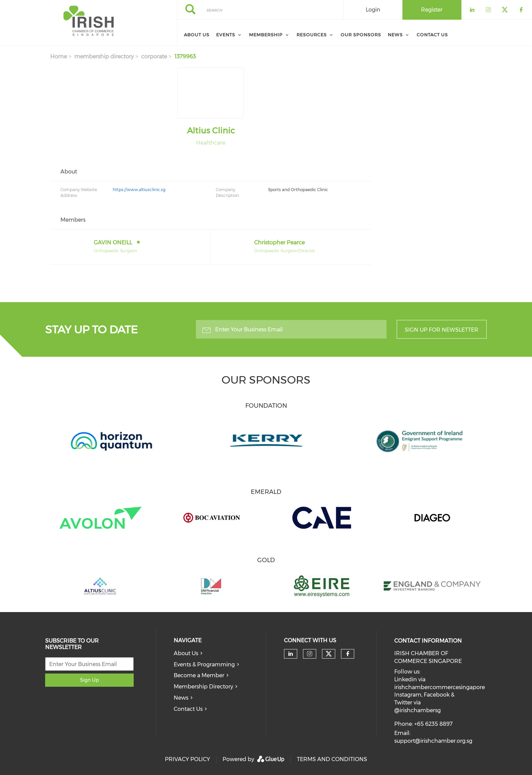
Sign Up (89, 680)
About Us (186, 653)
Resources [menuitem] (312, 35)
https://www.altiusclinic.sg (139, 190)
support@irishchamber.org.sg (433, 741)
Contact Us (188, 709)
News (181, 698)
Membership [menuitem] (266, 35)
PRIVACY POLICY (187, 759)
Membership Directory (203, 687)
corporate (154, 57)
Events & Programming (204, 665)
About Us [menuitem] (197, 35)
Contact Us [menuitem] (432, 35)
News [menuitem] (395, 35)
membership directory (104, 57)
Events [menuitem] (226, 35)
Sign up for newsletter (442, 330)
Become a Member (199, 675)
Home (59, 57)
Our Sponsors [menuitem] (361, 35)
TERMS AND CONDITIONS (332, 759)
